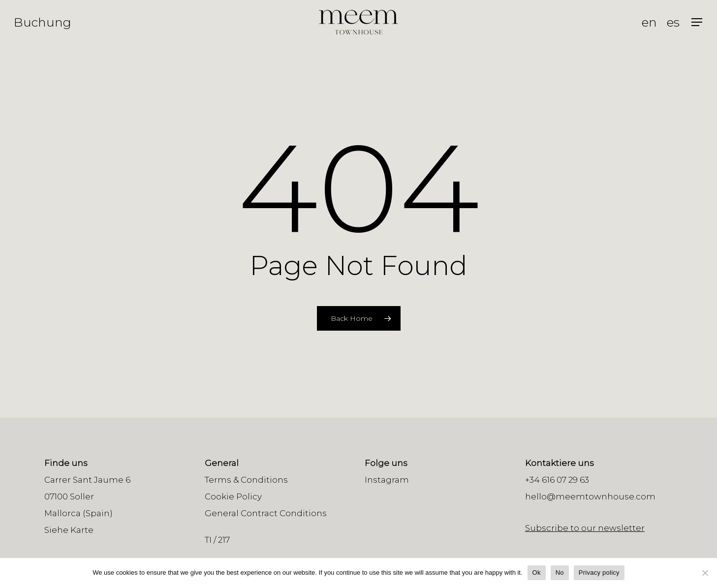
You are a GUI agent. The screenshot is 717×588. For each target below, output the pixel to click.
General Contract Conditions (266, 513)
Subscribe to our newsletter (585, 528)
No (560, 573)
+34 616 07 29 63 (557, 480)
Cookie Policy (233, 496)
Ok (537, 573)
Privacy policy (599, 573)
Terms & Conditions (246, 480)
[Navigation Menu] (697, 22)
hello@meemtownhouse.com (590, 496)
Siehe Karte (69, 530)
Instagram (387, 480)
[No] (705, 573)
